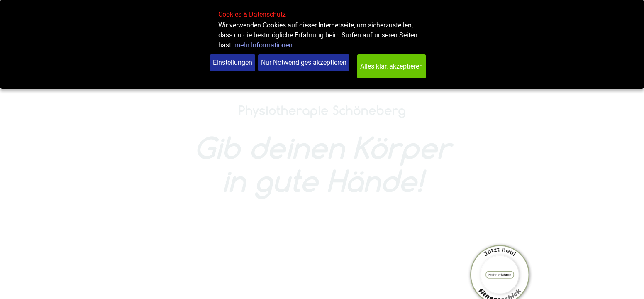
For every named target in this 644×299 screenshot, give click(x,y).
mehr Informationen (263, 45)
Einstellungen (233, 62)
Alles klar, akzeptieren (392, 66)
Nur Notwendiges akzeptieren (304, 62)
